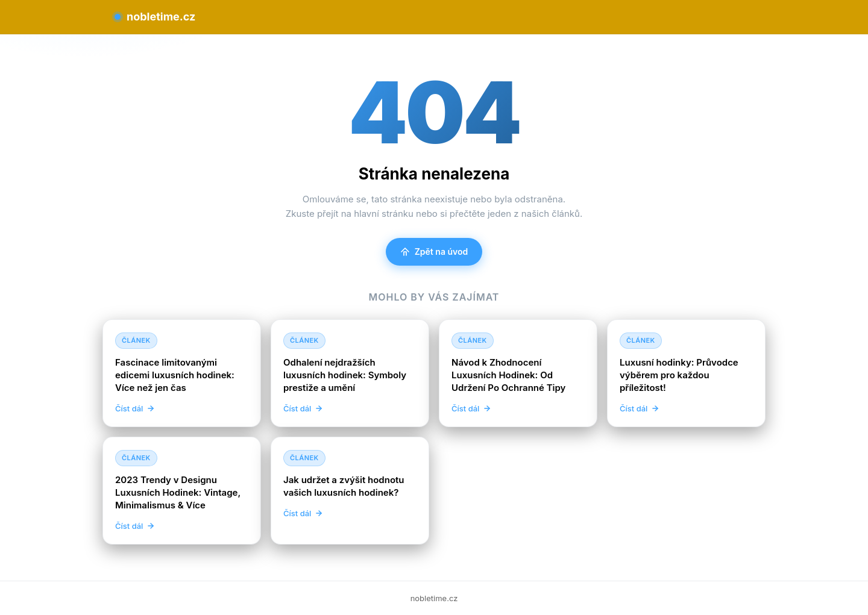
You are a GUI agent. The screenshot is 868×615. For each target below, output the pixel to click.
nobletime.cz (155, 17)
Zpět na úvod (434, 251)
